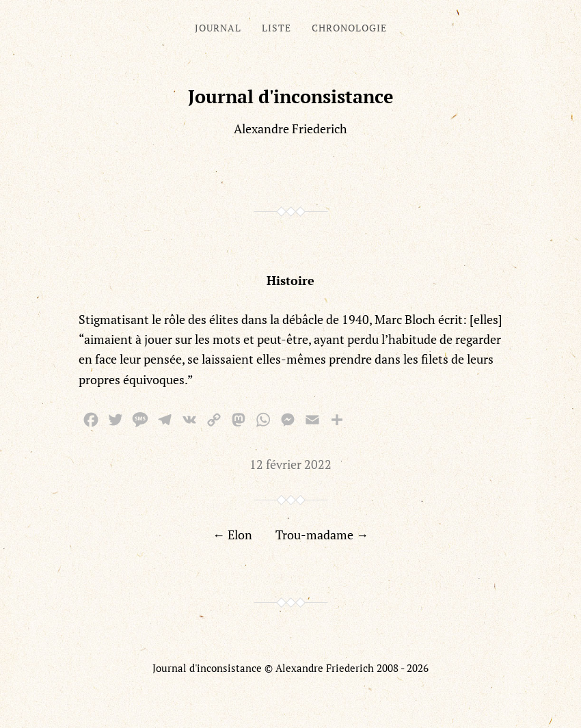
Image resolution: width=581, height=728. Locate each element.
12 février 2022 (290, 464)
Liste (276, 28)
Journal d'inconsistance (291, 96)
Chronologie (349, 28)
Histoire (290, 280)
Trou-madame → (322, 535)
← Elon (232, 535)
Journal (218, 28)
